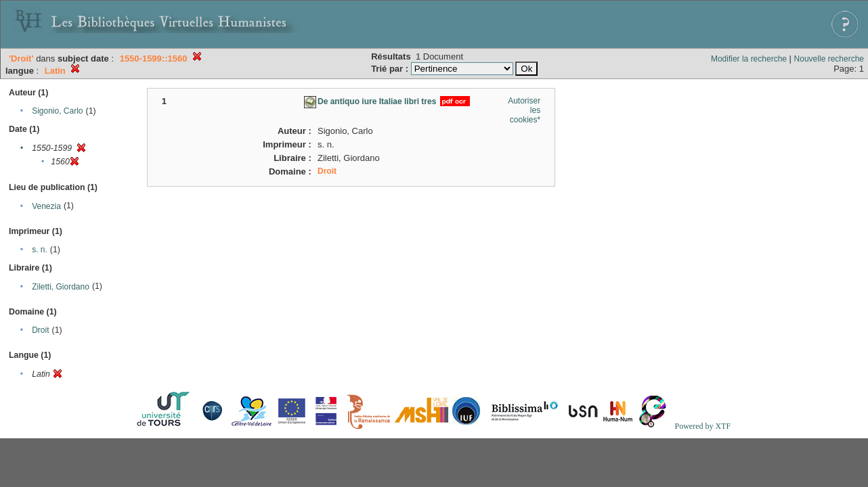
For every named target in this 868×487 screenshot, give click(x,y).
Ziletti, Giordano (61, 287)
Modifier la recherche (749, 59)
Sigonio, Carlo (57, 111)
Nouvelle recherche (829, 59)
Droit (40, 330)
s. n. (40, 250)
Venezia (46, 206)
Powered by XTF (702, 426)
